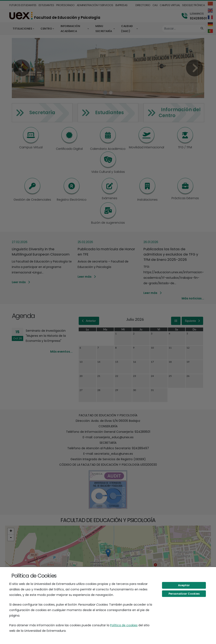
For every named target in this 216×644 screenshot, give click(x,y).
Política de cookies (124, 625)
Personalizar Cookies (184, 594)
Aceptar (184, 585)
